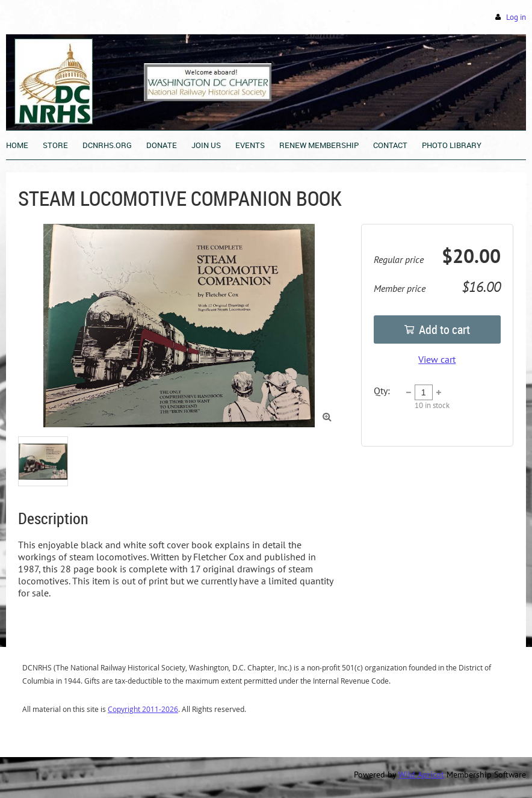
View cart (437, 359)
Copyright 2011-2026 (143, 709)
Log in (516, 17)
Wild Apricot (421, 775)
